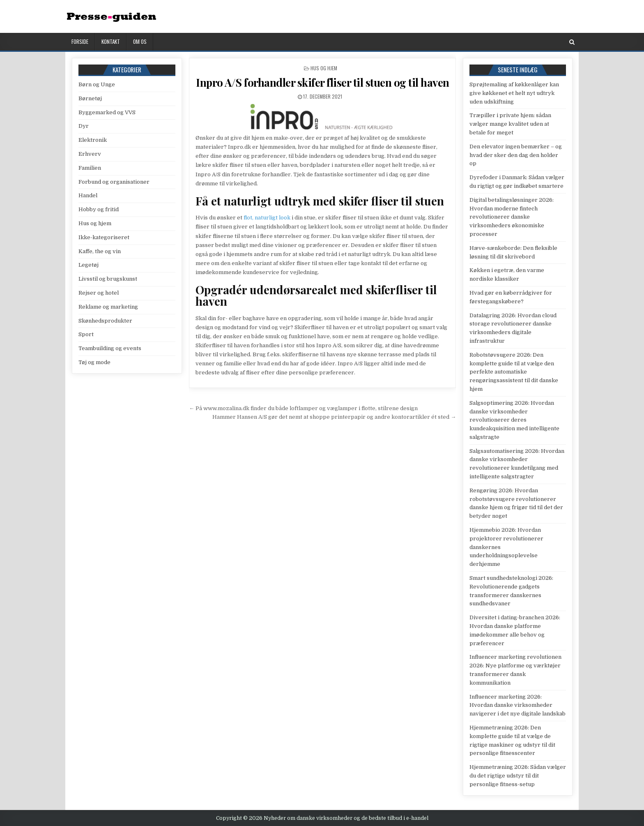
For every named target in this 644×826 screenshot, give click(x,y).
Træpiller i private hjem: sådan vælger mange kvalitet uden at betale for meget (510, 124)
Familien (90, 168)
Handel (88, 195)
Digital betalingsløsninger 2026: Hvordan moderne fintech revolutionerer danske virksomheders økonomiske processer (512, 217)
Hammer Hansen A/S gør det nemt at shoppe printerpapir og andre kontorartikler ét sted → (334, 417)
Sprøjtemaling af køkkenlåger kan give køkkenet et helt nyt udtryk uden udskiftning (514, 93)
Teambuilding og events (110, 348)
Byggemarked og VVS (107, 112)
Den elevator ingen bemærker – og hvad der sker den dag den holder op (516, 155)
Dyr (84, 126)
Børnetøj (90, 98)
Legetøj (89, 265)
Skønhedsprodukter (105, 321)
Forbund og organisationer (114, 182)
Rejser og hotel (99, 293)
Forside (80, 42)
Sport (86, 334)
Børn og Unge (97, 84)
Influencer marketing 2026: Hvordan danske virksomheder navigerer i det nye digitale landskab (517, 705)
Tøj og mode (94, 362)
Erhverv (90, 154)
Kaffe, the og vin (100, 251)
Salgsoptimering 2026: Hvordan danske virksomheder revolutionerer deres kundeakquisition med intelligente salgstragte (514, 420)
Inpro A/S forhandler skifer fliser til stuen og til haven (323, 82)
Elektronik (93, 140)
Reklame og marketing (108, 307)
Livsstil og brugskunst (108, 279)
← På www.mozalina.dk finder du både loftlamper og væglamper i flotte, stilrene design (303, 408)
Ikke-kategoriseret (104, 237)
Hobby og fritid (99, 209)
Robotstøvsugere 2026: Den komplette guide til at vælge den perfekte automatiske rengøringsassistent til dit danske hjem (514, 372)
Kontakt (111, 42)
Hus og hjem (324, 68)
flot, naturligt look (267, 218)
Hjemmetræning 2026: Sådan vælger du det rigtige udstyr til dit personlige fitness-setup (518, 776)
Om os (140, 42)
